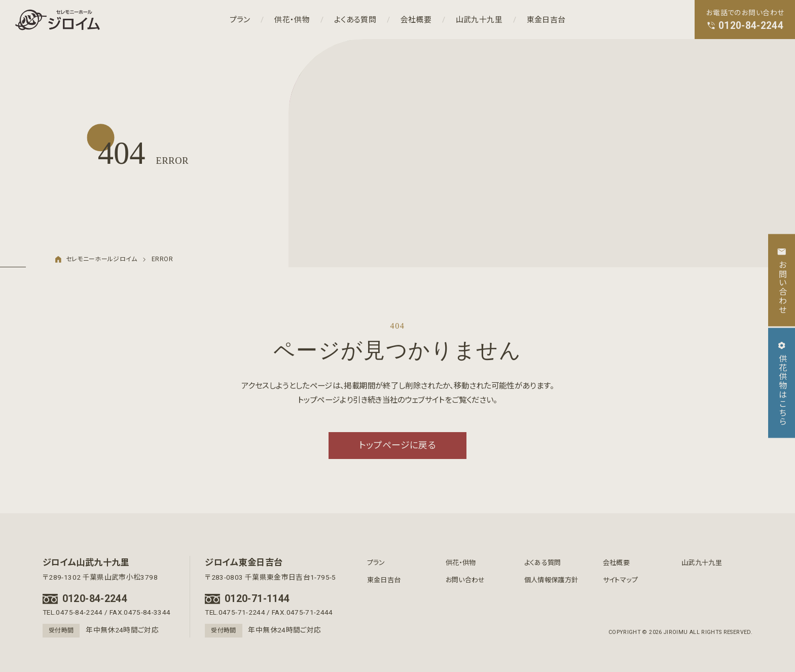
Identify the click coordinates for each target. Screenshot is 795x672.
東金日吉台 (546, 19)
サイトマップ (620, 580)
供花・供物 (292, 19)
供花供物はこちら (782, 383)
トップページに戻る (397, 445)
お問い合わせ (465, 580)
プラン (240, 19)
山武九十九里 (479, 19)
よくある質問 (355, 19)
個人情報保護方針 (551, 580)
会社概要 (416, 19)
